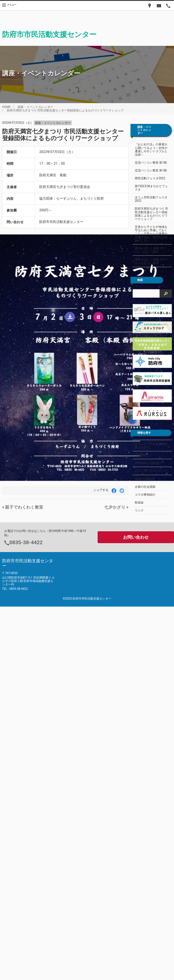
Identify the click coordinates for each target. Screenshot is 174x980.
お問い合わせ (136, 537)
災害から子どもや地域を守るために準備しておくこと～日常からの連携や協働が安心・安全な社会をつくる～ (151, 234)
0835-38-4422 (26, 543)
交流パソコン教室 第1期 (151, 163)
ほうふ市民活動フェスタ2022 (151, 199)
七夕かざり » (116, 507)
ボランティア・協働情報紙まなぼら (151, 446)
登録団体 (141, 455)
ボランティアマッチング (151, 471)
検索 (140, 280)
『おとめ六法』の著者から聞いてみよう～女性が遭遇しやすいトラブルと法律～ (151, 149)
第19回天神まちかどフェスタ (150, 188)
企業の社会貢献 (145, 487)
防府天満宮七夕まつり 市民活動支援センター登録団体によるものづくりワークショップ (65, 110)
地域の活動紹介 (145, 479)
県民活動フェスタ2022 (150, 178)
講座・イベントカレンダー (35, 107)
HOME (6, 107)
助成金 (139, 502)
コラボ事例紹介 (145, 495)
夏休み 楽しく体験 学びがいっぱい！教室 (150, 250)
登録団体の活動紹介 (148, 463)
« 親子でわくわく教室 (23, 507)
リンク (139, 510)
